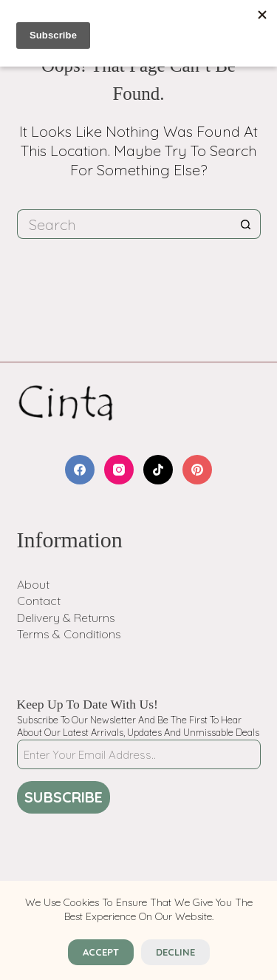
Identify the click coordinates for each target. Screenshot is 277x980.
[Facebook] (80, 470)
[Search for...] (124, 224)
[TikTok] (158, 470)
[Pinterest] (197, 470)
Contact (39, 601)
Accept (101, 952)
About (33, 584)
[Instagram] (119, 470)
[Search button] (246, 224)
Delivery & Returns (66, 618)
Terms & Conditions (69, 634)
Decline (175, 952)
